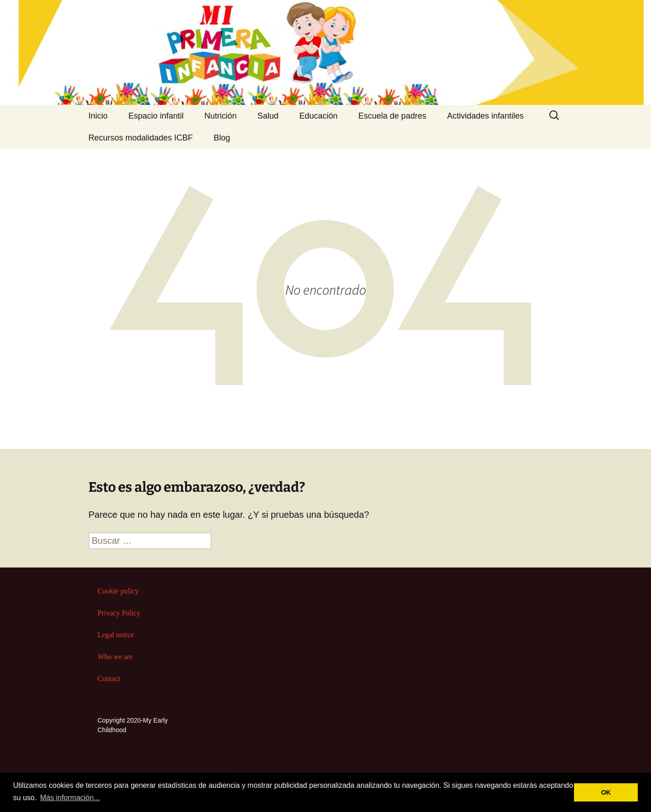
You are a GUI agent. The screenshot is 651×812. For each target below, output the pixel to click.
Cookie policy (118, 591)
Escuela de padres (392, 116)
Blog (222, 138)
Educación (318, 116)
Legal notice (116, 635)
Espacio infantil (156, 116)
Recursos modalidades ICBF (141, 138)
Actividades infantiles (486, 116)
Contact (109, 679)
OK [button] (606, 792)
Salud (268, 116)
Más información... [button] (70, 798)
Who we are (115, 657)
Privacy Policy (119, 613)
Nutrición (220, 116)
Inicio (98, 116)
